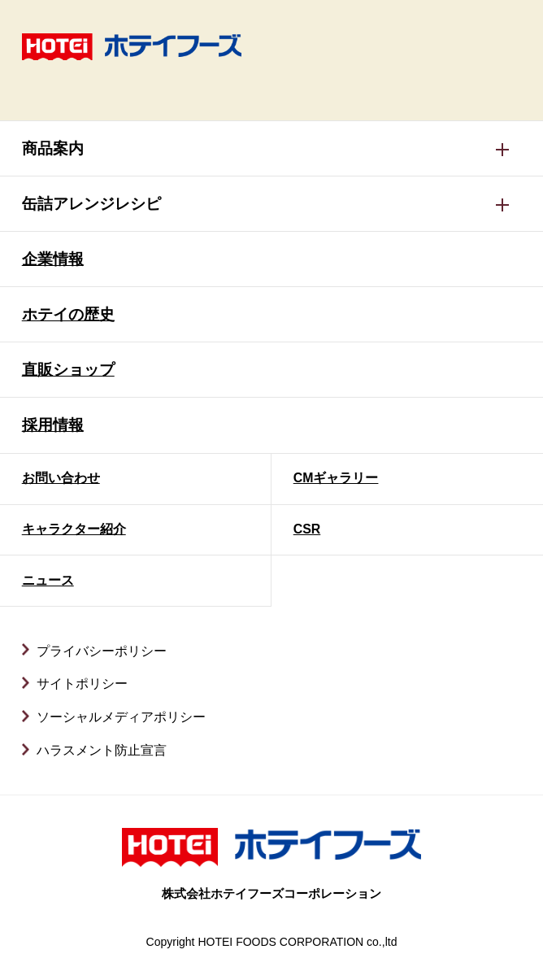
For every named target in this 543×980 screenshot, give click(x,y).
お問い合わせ (61, 478)
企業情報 (53, 259)
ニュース (48, 580)
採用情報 (53, 425)
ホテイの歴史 (68, 314)
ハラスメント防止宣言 (102, 750)
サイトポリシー (82, 684)
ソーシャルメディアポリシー (121, 717)
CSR (307, 529)
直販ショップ (68, 370)
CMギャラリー (336, 478)
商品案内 (53, 148)
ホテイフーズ (132, 47)
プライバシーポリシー (102, 651)
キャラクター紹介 (74, 529)
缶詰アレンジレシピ (91, 204)
